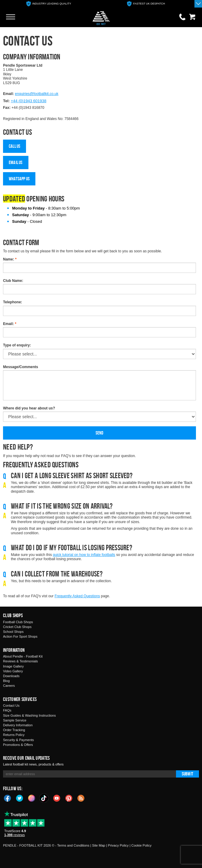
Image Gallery (13, 666)
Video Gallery (13, 671)
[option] (49, 4)
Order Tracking (14, 730)
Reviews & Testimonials (20, 661)
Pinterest (69, 798)
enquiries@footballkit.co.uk (37, 94)
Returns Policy (14, 735)
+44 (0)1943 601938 (29, 101)
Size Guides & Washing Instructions (29, 715)
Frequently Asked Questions (77, 596)
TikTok (44, 798)
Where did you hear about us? (29, 408)
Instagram (32, 798)
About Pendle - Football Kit (23, 656)
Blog (6, 681)
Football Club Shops (18, 622)
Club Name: (13, 281)
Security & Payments (18, 740)
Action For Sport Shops (20, 636)
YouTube (57, 798)
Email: (10, 324)
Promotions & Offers (18, 745)
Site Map (98, 845)
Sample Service (15, 720)
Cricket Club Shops (17, 627)
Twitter (20, 798)
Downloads (11, 676)
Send (100, 433)
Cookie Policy (141, 845)
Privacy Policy (118, 845)
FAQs (7, 710)
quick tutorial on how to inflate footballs (84, 555)
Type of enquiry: (17, 345)
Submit (187, 774)
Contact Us (11, 705)
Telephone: (13, 302)
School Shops (13, 632)
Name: (10, 259)
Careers (9, 686)
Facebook (8, 798)
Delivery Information (18, 725)
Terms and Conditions (73, 845)
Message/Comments (21, 367)
